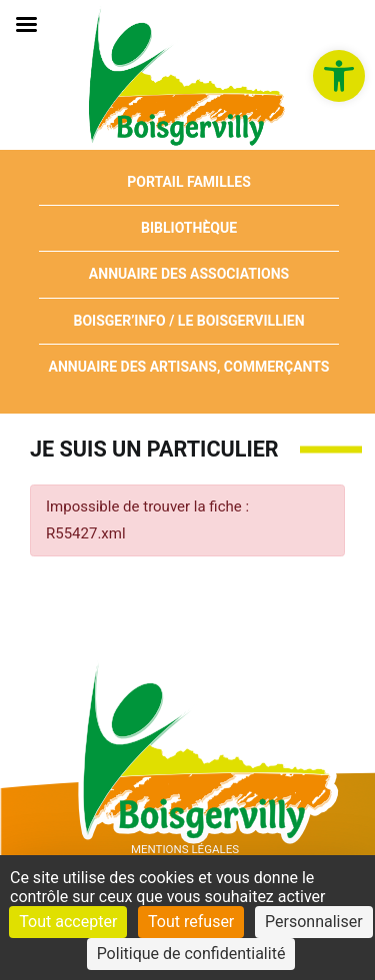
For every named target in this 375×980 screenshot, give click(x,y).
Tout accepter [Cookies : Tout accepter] (68, 922)
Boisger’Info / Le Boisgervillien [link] (188, 321)
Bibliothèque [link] (189, 228)
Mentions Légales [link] (185, 849)
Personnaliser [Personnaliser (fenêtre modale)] (314, 922)
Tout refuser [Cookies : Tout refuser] (191, 922)
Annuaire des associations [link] (189, 274)
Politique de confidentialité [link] (191, 954)
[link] (339, 76)
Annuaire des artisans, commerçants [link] (189, 367)
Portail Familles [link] (189, 182)
